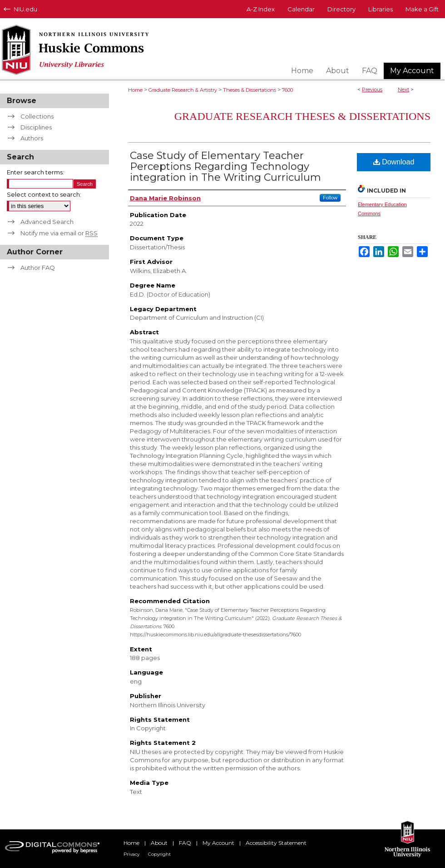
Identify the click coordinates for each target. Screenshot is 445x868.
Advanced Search (47, 222)
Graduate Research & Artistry (183, 90)
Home (135, 90)
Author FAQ (38, 268)
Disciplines (36, 127)
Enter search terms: (35, 172)
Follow (330, 198)
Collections (37, 116)
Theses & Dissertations (250, 90)
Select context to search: (44, 194)
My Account (218, 843)
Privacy (131, 854)
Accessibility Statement (276, 843)
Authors (32, 138)
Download (394, 162)
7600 (287, 90)
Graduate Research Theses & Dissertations (302, 116)
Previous (372, 89)
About (159, 843)
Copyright (159, 854)
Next (403, 89)
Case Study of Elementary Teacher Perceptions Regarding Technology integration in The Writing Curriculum (225, 166)
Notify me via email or (59, 233)
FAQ (185, 843)
